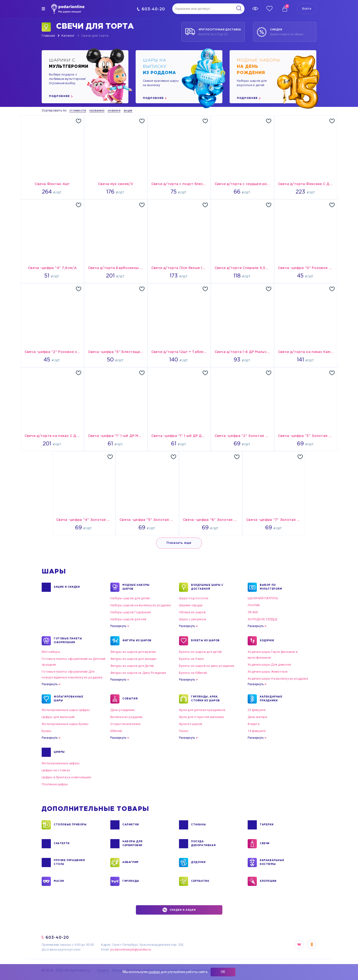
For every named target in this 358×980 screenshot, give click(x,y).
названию (97, 110)
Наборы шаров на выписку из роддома (141, 605)
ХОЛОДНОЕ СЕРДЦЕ (263, 619)
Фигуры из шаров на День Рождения (138, 673)
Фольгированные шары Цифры (66, 710)
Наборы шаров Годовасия (131, 612)
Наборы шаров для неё (128, 619)
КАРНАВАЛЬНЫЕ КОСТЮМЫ (272, 863)
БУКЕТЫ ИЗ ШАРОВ (205, 641)
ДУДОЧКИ (198, 863)
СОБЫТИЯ (130, 699)
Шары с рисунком (192, 619)
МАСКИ (59, 881)
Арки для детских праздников (202, 710)
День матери (257, 717)
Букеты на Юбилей (193, 673)
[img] (43, 9)
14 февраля (257, 731)
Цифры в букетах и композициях (66, 777)
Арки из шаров (191, 724)
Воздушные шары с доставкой (207, 587)
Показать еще (179, 543)
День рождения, (123, 710)
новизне (114, 110)
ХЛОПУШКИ (268, 881)
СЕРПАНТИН (200, 881)
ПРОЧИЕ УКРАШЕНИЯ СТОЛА (69, 863)
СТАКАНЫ (198, 825)
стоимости (78, 110)
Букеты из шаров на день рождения (207, 666)
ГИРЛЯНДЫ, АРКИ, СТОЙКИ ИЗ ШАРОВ (206, 699)
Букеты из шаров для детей (200, 652)
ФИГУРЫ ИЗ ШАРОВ (137, 641)
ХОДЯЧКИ (267, 641)
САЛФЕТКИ (131, 825)
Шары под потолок (194, 598)
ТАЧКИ (253, 612)
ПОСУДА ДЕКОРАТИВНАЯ (203, 844)
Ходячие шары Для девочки (269, 665)
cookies (154, 972)
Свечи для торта (95, 36)
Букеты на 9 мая (191, 659)
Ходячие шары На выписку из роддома (278, 679)
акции (128, 110)
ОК (223, 972)
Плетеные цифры (55, 784)
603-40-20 (151, 9)
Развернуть (118, 626)
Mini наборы (51, 652)
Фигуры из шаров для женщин (133, 659)
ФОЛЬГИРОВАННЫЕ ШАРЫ (68, 699)
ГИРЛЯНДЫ (131, 881)
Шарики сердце (191, 605)
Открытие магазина (125, 724)
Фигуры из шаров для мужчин (133, 652)
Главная (48, 36)
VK (299, 945)
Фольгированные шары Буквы (65, 724)
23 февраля (257, 710)
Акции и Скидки (67, 587)
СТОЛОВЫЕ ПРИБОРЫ (70, 825)
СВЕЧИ (265, 844)
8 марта (254, 724)
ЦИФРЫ (59, 752)
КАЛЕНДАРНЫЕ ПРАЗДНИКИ (271, 699)
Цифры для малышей (58, 717)
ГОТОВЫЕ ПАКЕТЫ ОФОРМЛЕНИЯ (68, 641)
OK (312, 945)
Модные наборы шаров (136, 587)
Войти (307, 9)
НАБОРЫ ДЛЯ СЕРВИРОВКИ (133, 844)
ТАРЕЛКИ (267, 825)
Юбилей (116, 731)
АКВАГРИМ (130, 863)
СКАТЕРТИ (62, 844)
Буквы (46, 731)
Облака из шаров (192, 612)
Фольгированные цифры (61, 763)
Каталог (68, 36)
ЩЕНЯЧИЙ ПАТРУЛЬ (263, 598)
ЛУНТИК (254, 605)
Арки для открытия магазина (202, 717)
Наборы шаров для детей (130, 598)
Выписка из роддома (126, 717)
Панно (184, 731)
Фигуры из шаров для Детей (132, 666)
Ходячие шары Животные (268, 672)
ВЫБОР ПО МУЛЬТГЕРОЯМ (271, 587)
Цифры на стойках (56, 770)
